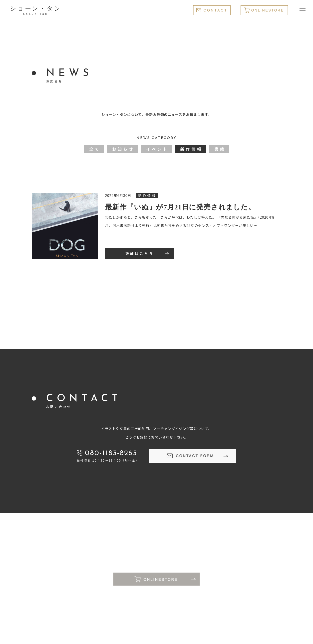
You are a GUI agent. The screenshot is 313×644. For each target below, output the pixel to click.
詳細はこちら (140, 253)
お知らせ (123, 149)
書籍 (220, 149)
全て (95, 149)
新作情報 (192, 149)
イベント (157, 149)
